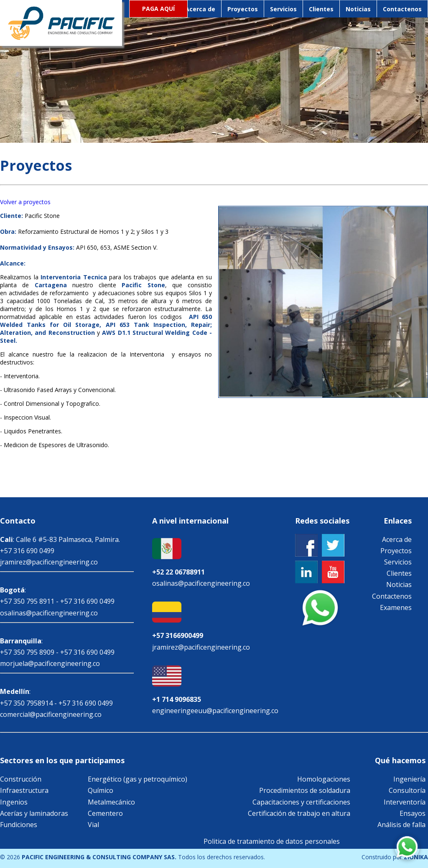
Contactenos (402, 9)
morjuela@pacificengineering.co (50, 663)
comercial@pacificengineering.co (51, 714)
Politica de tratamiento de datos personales (272, 841)
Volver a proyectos (25, 202)
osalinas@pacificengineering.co (49, 613)
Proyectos (243, 9)
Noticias (358, 9)
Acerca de (200, 9)
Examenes (396, 607)
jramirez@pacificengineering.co (49, 562)
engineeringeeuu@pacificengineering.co (215, 711)
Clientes (321, 9)
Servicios (283, 9)
